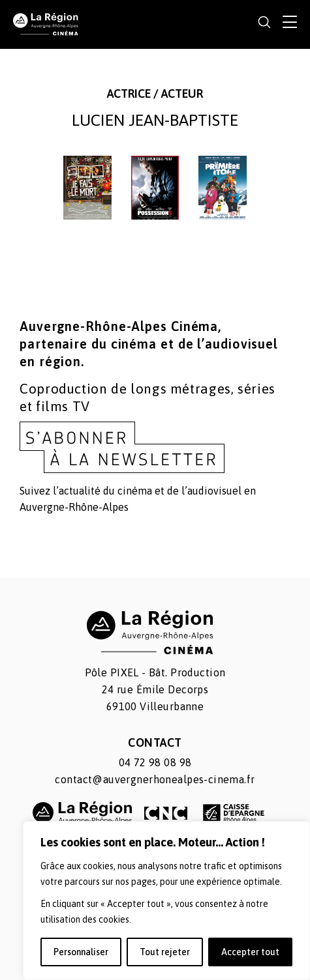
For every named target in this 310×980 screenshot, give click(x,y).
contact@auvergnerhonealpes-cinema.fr (155, 779)
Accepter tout (250, 952)
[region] (166, 901)
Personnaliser (81, 952)
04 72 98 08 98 (155, 762)
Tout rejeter (165, 952)
